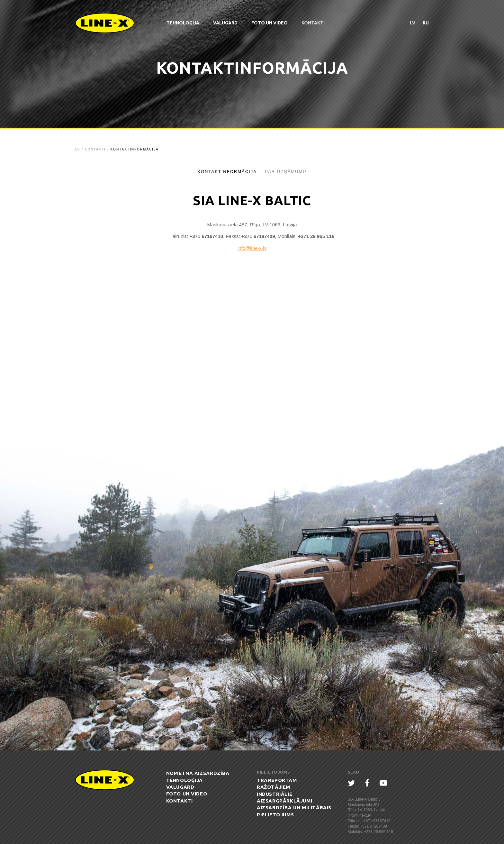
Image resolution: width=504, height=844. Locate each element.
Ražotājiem (274, 787)
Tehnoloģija (183, 23)
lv (413, 23)
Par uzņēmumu (286, 172)
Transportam (277, 780)
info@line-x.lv (252, 248)
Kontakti (313, 23)
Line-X (105, 23)
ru (426, 23)
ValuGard (225, 23)
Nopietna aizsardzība (198, 773)
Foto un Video (270, 23)
